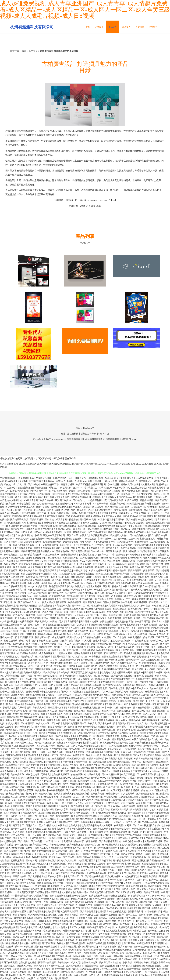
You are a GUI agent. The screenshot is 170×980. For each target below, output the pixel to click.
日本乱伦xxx (55, 857)
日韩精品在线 (57, 902)
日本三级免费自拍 (58, 864)
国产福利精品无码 (122, 829)
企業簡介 (99, 27)
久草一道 (150, 816)
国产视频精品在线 (37, 876)
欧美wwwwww (98, 899)
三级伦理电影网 (75, 666)
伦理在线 (110, 892)
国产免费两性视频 (76, 669)
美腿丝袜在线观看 (152, 835)
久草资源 (30, 577)
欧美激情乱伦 (137, 691)
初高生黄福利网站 (85, 787)
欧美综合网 (147, 491)
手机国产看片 (123, 870)
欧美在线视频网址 (9, 494)
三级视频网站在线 (50, 545)
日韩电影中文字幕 (88, 682)
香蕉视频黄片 (162, 650)
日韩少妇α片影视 (154, 691)
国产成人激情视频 (28, 797)
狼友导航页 (133, 873)
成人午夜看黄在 (141, 924)
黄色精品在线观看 (155, 523)
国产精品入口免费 (115, 953)
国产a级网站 (39, 892)
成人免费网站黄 (36, 567)
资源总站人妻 (113, 943)
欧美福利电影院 (140, 656)
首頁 (88, 27)
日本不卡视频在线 (160, 532)
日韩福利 (149, 507)
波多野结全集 (62, 899)
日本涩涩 (62, 698)
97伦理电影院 (145, 551)
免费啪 (72, 491)
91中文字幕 (47, 666)
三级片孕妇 (49, 739)
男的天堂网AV (7, 539)
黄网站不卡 (129, 679)
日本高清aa (125, 969)
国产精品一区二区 (106, 647)
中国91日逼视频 (62, 548)
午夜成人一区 (40, 707)
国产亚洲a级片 (163, 529)
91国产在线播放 (81, 644)
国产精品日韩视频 (154, 672)
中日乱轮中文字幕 (9, 500)
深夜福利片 (159, 758)
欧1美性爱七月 (62, 628)
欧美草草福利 (116, 615)
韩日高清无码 (115, 749)
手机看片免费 (156, 829)
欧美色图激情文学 (116, 886)
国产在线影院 (38, 800)
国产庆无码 (6, 924)
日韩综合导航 (29, 513)
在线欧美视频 (24, 488)
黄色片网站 (25, 641)
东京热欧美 (19, 832)
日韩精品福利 (63, 551)
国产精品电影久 (8, 599)
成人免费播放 (46, 927)
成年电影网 (47, 583)
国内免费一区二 (111, 755)
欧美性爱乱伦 (87, 545)
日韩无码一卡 (133, 660)
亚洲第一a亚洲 (154, 580)
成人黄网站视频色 (146, 730)
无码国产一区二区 (22, 758)
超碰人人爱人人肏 (46, 854)
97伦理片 (107, 637)
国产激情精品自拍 (122, 762)
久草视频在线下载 (108, 488)
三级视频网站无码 (156, 618)
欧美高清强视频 (158, 723)
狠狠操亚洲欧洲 (104, 510)
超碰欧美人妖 (131, 596)
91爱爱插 (16, 768)
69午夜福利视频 (57, 790)
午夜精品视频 (90, 539)
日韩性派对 (96, 631)
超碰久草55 (32, 628)
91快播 (101, 953)
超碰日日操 (160, 494)
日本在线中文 (22, 618)
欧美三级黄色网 (134, 714)
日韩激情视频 (136, 510)
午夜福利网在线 (88, 809)
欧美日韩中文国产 (46, 615)
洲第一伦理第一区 (41, 752)
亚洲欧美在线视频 (13, 931)
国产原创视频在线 (76, 943)
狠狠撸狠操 (92, 841)
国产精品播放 (71, 519)
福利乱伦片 (31, 921)
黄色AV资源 (10, 790)
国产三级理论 (150, 714)
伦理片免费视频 (94, 586)
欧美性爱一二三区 (150, 644)
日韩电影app (119, 580)
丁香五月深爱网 (161, 707)
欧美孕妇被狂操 (74, 800)
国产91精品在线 (49, 787)
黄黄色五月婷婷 (152, 892)
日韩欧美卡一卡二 (69, 545)
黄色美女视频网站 (41, 851)
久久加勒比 (6, 752)
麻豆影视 (36, 943)
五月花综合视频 (45, 953)
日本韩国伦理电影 (98, 688)
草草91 (71, 829)
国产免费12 (126, 924)
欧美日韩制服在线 (109, 625)
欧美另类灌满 (48, 889)
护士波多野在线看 (145, 666)
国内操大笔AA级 (15, 704)
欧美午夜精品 (75, 953)
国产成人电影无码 (37, 593)
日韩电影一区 (19, 510)
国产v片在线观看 (145, 676)
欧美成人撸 (74, 825)
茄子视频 (133, 937)
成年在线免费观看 (72, 580)
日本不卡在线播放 (135, 848)
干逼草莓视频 (20, 711)
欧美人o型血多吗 (99, 746)
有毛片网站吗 (67, 567)
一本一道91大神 (110, 707)
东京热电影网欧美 (125, 583)
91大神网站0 (125, 488)
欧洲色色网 (157, 577)
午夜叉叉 (92, 723)
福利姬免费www (23, 886)
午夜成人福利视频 (145, 583)
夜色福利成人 (13, 943)
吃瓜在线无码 (94, 774)
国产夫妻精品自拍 (152, 819)
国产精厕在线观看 (80, 497)
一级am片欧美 (110, 481)
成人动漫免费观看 (44, 656)
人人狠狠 (43, 685)
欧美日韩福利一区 (77, 723)
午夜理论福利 (96, 972)
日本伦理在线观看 (111, 844)
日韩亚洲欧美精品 (72, 730)
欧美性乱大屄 (59, 650)
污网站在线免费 (112, 752)
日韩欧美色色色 (139, 870)
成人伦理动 (71, 593)
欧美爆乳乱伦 (134, 503)
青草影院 (138, 962)
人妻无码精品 (140, 950)
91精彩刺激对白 (116, 532)
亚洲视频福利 (125, 701)
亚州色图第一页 (88, 542)
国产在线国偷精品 (80, 806)
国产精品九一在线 (39, 902)
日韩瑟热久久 (100, 564)
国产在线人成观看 (54, 519)
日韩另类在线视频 (24, 701)
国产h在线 (75, 583)
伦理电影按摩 (26, 730)
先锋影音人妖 (33, 819)
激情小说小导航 (111, 631)
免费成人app (26, 596)
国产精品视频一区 (122, 860)
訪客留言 (153, 27)
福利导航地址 (33, 774)
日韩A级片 (118, 956)
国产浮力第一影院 (72, 857)
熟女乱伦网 (129, 676)
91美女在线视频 (155, 688)
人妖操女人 (106, 771)
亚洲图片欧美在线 (22, 752)
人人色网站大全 (80, 656)
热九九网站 (113, 612)
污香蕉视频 (160, 478)
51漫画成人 (142, 685)
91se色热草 (67, 886)
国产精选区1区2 (79, 972)
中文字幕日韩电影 (37, 727)
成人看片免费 (147, 484)
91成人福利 (58, 752)
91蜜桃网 (72, 934)
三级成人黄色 (80, 478)
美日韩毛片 (144, 577)
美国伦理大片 (86, 676)
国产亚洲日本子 (71, 535)
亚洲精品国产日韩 (160, 924)
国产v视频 (31, 953)
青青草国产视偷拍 (9, 653)
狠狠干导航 (149, 570)
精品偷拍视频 (97, 880)
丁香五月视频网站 (133, 972)
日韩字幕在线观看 (87, 526)
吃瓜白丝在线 (29, 768)
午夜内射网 (53, 561)
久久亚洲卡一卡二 (53, 841)
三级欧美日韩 (91, 959)
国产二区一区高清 (46, 513)
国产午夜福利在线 (13, 542)
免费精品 (4, 519)
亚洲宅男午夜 (91, 701)
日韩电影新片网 (147, 937)
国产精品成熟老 (9, 698)
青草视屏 (5, 609)
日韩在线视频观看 (157, 488)
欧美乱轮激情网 (134, 886)
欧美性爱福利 (52, 911)
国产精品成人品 (46, 899)
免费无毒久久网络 (112, 516)
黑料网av (50, 481)
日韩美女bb (32, 825)
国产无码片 (123, 838)
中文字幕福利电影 (65, 631)
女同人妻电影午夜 (27, 736)
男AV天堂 (85, 561)
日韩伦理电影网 (66, 819)
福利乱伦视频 (13, 666)
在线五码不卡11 (70, 564)
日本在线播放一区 (62, 478)
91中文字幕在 (97, 736)
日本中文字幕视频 (108, 946)
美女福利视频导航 (30, 778)
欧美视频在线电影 (143, 545)
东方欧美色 (30, 704)
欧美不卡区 (79, 755)
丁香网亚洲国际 (69, 781)
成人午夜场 (124, 841)
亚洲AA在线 (145, 975)
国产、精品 (27, 676)
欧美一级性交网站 (20, 749)
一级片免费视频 (14, 647)
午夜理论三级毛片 (146, 539)
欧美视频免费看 (81, 793)
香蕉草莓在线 (140, 927)
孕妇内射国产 (120, 905)
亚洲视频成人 (59, 934)
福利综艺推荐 (139, 765)
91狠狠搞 (61, 854)
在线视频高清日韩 (100, 535)
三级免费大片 (109, 838)
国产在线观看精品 (68, 526)
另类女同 (18, 918)
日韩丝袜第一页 (14, 679)
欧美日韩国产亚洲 (76, 596)
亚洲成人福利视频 (133, 653)
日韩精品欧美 (72, 742)
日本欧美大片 (161, 491)
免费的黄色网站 (64, 889)
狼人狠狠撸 (154, 857)
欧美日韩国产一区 (111, 494)
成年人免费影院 (97, 886)
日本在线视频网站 (89, 771)
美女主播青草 (18, 774)
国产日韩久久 (77, 507)
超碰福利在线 (62, 978)
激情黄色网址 (67, 625)
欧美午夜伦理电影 (157, 778)
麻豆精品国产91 (155, 564)
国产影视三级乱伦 (60, 924)
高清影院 (62, 602)
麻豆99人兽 (140, 688)
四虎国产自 (39, 975)
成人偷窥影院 (162, 793)
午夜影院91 (64, 962)
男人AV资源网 (82, 736)
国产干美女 (16, 873)
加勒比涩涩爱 (46, 647)
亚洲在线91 (12, 730)
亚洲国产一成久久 (110, 717)
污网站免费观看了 (83, 653)
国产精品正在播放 (112, 685)
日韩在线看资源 (147, 797)
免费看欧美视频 (71, 542)
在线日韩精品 (129, 806)
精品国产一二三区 (63, 647)
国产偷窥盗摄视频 (145, 793)
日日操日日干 (135, 570)
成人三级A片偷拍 (73, 838)
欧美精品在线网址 (134, 956)
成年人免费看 (59, 637)
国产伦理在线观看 (48, 570)
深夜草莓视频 (43, 507)
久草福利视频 (15, 672)
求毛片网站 (104, 809)
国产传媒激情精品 (56, 516)
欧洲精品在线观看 (63, 908)
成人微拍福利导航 (29, 660)
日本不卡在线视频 (56, 800)
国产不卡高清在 (81, 908)
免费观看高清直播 (42, 580)
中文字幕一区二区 (110, 854)
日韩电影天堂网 (43, 669)
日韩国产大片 (47, 978)
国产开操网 (132, 902)
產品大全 (113, 27)
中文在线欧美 (162, 548)
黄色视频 (57, 580)
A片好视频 (150, 669)
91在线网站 (10, 488)
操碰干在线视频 (49, 714)
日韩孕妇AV (125, 966)
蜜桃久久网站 (66, 653)
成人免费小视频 (102, 676)
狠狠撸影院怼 (54, 768)
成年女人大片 (20, 484)
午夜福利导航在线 (93, 685)
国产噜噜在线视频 (94, 876)
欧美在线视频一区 (98, 570)
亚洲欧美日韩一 (114, 704)
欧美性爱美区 (120, 609)
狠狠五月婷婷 (45, 908)
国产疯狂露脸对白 (9, 669)
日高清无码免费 (62, 605)
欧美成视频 (54, 886)
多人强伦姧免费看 (9, 927)
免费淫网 (18, 714)
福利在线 (126, 656)
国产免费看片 (149, 554)
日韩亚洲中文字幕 (57, 707)
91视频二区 (162, 797)
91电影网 (100, 787)
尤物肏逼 (8, 921)
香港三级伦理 (89, 634)
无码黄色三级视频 (129, 631)
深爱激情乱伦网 (56, 593)
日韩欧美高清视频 (22, 580)
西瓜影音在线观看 (34, 918)
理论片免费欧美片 (125, 650)
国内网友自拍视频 (101, 768)
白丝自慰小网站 (47, 816)
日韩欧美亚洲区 (125, 593)
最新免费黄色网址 (60, 507)
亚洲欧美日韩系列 (9, 605)
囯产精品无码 (156, 615)
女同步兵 (85, 535)
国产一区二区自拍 (157, 931)
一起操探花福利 (96, 500)
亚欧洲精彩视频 (150, 720)
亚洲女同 (41, 768)
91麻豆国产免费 (30, 526)
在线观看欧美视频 (86, 574)
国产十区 (104, 554)
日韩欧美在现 (138, 752)
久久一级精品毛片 (160, 647)
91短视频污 (114, 803)
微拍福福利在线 (149, 787)
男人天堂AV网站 (112, 806)
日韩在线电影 (159, 711)
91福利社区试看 (91, 950)
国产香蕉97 (16, 880)
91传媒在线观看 (45, 634)
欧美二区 (111, 593)
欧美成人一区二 (145, 921)
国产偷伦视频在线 (98, 873)
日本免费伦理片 (136, 609)
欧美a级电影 (103, 596)
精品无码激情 (93, 797)
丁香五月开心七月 (35, 781)
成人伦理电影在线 (114, 507)
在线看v (25, 943)
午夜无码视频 (135, 637)
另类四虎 (91, 596)
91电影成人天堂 (160, 605)
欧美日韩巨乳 (132, 500)
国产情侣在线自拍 (27, 602)
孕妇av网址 (137, 841)
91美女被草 (147, 494)
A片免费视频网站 (106, 650)
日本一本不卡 (76, 851)
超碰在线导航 (11, 641)
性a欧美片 (89, 800)
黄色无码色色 (140, 857)
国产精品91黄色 (125, 542)
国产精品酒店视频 (102, 762)
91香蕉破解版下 (49, 484)
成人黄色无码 (43, 577)
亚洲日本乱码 (21, 720)
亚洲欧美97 (6, 631)
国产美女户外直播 (35, 765)
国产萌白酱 (136, 838)
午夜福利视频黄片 (158, 685)
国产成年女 (117, 676)
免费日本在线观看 (83, 714)
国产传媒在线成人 (72, 609)
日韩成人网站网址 (141, 711)
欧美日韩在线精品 (96, 758)
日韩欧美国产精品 (9, 596)
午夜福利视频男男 (47, 698)
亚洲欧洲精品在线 (146, 561)
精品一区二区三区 (30, 666)
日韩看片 (157, 621)
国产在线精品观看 (108, 841)
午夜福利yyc (64, 813)
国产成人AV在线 (92, 529)
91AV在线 (16, 513)
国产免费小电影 (151, 746)
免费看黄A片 (100, 749)
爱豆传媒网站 (37, 762)
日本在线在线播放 (91, 854)
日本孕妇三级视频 (109, 969)
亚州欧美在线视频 (48, 526)
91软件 (163, 873)
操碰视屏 (31, 615)
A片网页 (134, 733)
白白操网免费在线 (47, 813)
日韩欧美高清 (45, 921)
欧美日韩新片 (18, 806)
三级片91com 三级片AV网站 (18, 956)
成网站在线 (123, 899)
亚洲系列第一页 (160, 742)
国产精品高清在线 (33, 554)
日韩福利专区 (87, 599)
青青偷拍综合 (72, 621)
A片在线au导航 (101, 503)
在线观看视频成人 (63, 793)
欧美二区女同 (162, 921)
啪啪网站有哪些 (140, 615)
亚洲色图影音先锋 (86, 720)
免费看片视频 (130, 781)
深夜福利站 (35, 924)
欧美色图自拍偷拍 (152, 966)
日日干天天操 (150, 813)
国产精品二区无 (134, 953)
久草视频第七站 (136, 895)
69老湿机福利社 (146, 519)
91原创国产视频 (67, 574)
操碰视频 (59, 883)
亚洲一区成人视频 (44, 612)
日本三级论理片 (117, 688)
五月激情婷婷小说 (117, 564)
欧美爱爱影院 (92, 966)
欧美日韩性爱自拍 (143, 497)
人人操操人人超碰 (83, 615)
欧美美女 (130, 532)
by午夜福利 (96, 497)
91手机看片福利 (8, 707)
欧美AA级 (48, 809)
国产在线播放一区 (111, 774)
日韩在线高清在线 (144, 478)
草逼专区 (128, 758)
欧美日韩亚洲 (13, 526)
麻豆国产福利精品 (80, 899)
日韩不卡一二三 (161, 749)
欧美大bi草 (40, 966)
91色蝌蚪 (69, 481)
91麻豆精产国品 (16, 953)
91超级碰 (100, 902)
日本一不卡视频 (113, 880)
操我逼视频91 (7, 892)
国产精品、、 (80, 500)
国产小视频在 (10, 899)
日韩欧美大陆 (57, 618)
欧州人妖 (12, 602)
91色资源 (6, 516)
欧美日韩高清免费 (17, 803)
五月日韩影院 (128, 803)
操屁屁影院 (160, 915)
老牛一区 (137, 762)
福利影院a (64, 691)
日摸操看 (69, 752)
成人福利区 (23, 481)
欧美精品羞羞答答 (151, 864)
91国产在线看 (52, 781)
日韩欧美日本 (50, 972)
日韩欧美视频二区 (13, 554)
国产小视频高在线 (58, 682)
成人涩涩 (133, 663)
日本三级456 (112, 908)
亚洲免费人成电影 (72, 590)
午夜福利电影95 (150, 918)
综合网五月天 (111, 816)
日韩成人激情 (24, 784)
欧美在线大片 (18, 691)
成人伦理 (155, 701)
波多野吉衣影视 (45, 736)
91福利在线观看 (131, 586)
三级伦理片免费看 (112, 889)
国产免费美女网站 (71, 937)
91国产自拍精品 (140, 739)
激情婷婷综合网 (37, 720)
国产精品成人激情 (89, 969)
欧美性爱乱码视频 (119, 832)
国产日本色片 (120, 637)
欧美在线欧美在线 (111, 656)
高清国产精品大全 (91, 844)
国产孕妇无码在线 (115, 902)
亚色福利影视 (44, 494)
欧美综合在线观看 (106, 720)
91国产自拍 (71, 727)
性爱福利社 (29, 854)
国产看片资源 (91, 513)
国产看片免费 (129, 889)
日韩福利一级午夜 (83, 762)
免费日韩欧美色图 (107, 542)
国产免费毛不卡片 (73, 848)
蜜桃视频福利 (95, 484)
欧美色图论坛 (161, 596)
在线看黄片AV (48, 551)
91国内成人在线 (84, 905)
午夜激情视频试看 (90, 742)
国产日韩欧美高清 (61, 704)
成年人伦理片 (61, 927)
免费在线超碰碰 (106, 682)
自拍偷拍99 (126, 707)
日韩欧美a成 (76, 717)
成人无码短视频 (36, 915)
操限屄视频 (34, 583)
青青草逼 (80, 752)
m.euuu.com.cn (59, 439)
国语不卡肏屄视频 (47, 962)
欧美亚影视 (81, 484)
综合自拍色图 (145, 781)
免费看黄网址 (64, 513)
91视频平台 (19, 615)
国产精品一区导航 (130, 529)
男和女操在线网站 (9, 959)
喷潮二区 (93, 488)
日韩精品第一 (74, 650)
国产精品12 (10, 966)
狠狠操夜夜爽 (90, 628)
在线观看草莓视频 (62, 921)
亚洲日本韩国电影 (35, 806)
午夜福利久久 (65, 488)
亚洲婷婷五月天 (8, 905)
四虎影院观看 (11, 570)
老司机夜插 (36, 739)
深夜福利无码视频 (30, 551)
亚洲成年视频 (95, 481)
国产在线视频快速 (150, 660)
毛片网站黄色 (136, 899)
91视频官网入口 (19, 867)
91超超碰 (15, 778)
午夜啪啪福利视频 (70, 561)
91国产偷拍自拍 (143, 742)
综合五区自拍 (86, 698)
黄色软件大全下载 (35, 848)
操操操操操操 (147, 500)
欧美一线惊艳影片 (150, 867)
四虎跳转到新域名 (103, 905)
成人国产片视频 (83, 618)
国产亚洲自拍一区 (156, 860)
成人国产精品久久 (160, 695)
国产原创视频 (74, 844)
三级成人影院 (127, 717)
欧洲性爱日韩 (104, 911)
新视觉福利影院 (147, 663)
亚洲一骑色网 (11, 816)
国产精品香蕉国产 (118, 918)
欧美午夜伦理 (143, 647)
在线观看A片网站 (123, 825)
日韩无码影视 (41, 596)
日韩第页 (71, 739)
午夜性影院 (149, 962)
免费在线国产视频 (154, 841)
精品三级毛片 (39, 758)
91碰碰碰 (106, 669)
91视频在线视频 (140, 641)
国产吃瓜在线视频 (27, 688)
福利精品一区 (135, 819)
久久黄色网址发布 (53, 918)
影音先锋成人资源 (52, 937)
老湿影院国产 (149, 784)
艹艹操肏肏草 (160, 593)
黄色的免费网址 (49, 819)
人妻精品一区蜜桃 (62, 532)
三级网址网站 (158, 736)
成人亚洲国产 (117, 867)
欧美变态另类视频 (126, 730)
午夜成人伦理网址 (82, 695)
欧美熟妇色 (135, 720)
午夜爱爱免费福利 (67, 679)
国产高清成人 (70, 867)
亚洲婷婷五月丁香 (52, 535)
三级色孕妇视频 (113, 876)
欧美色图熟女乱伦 (28, 962)
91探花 (51, 688)
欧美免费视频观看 (61, 774)
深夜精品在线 (129, 561)
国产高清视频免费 (89, 558)
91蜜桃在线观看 (52, 946)
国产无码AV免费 (88, 519)
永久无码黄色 (107, 590)
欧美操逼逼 (42, 586)
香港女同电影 (34, 937)
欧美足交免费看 (32, 714)
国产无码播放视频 (115, 660)
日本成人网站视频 (113, 972)
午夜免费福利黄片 (143, 513)
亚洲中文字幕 (102, 733)
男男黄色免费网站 (120, 733)
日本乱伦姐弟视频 (19, 491)
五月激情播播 (142, 542)
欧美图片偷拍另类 (46, 822)
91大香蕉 (102, 934)
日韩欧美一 (51, 695)
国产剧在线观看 (112, 484)
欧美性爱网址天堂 (149, 733)
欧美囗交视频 (52, 567)
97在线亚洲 (134, 918)
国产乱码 (98, 653)
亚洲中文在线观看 (154, 832)
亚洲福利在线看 (28, 494)
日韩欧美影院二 (64, 822)
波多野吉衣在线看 (57, 829)
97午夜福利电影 (30, 523)
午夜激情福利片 (80, 921)
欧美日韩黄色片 (88, 765)
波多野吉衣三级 (113, 921)
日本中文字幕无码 (102, 714)
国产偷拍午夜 (18, 529)
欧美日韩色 (93, 956)
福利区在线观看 (9, 962)
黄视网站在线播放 (10, 551)
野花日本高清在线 (114, 500)
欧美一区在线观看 (95, 507)
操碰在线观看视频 (28, 698)
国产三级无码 (89, 609)
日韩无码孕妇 (150, 953)
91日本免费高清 (132, 704)
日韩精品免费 (130, 577)
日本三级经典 (42, 701)
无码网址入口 (161, 497)
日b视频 (73, 682)
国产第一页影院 (148, 586)
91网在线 (62, 825)
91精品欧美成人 (144, 481)
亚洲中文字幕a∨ (56, 876)
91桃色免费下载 (130, 876)
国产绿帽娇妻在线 (157, 934)
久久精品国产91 (123, 857)
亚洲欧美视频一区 (41, 650)
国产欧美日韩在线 (45, 500)
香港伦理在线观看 (58, 586)
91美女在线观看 (84, 940)
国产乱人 (36, 503)
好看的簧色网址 (53, 558)
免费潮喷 (37, 599)
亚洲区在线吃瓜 (78, 612)
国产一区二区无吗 (127, 539)
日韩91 (12, 822)
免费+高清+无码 (8, 800)
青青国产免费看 (77, 927)
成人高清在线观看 (43, 956)
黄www (19, 946)
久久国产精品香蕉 (62, 529)
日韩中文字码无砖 (112, 602)
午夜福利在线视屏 (131, 864)
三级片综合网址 (151, 972)
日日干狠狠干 (70, 918)
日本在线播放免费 (31, 889)
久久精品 (80, 625)
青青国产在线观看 (141, 736)
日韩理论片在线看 (70, 765)
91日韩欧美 (84, 679)
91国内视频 (51, 975)
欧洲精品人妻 (119, 911)
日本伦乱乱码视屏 (153, 905)
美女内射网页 (77, 924)
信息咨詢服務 (74, 439)
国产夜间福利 (146, 915)
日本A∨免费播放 (157, 634)
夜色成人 (61, 739)
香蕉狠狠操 (143, 806)
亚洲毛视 (159, 943)
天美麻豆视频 (37, 519)
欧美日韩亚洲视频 (109, 915)
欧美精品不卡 (100, 618)
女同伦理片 (148, 762)
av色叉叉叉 (41, 864)
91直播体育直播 (106, 519)
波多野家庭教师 (91, 717)
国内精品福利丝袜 (81, 704)
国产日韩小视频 (141, 825)
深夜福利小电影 (116, 848)
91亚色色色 (34, 663)
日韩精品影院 (73, 870)
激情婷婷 (123, 937)
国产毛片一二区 (161, 513)
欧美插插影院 (75, 602)
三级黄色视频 (40, 886)
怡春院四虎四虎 (156, 950)
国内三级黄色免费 (15, 793)
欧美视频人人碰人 (119, 535)
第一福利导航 (94, 669)
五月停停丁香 (80, 488)
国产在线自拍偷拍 (109, 966)
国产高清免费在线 (91, 730)
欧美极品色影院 (79, 816)
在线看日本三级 (9, 797)
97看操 (46, 924)
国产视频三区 (107, 950)
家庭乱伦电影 (124, 931)
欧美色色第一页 (140, 829)
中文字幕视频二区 (130, 774)
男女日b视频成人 (48, 825)
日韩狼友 (30, 634)
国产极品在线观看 (97, 864)
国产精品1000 (72, 771)
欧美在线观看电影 (30, 574)
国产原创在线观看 (118, 746)
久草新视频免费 (12, 676)
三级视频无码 (162, 956)
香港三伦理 (80, 711)
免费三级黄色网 (129, 548)
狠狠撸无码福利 (56, 727)
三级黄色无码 (110, 851)
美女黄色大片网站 (146, 889)
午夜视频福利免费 (29, 717)
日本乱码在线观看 (133, 883)
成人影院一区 (32, 545)
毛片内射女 (122, 720)
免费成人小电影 (25, 966)
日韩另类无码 (139, 771)
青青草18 (18, 908)
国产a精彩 (117, 768)
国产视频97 (159, 946)
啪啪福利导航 (57, 771)
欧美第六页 (129, 768)
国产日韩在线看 (19, 829)
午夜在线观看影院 (152, 526)
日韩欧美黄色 (42, 771)
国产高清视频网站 (58, 491)
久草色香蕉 (18, 545)
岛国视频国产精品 (37, 590)
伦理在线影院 (102, 867)
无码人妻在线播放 (136, 523)
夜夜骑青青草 (113, 736)
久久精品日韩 (113, 605)
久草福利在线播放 (80, 813)
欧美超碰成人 (108, 672)
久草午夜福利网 (153, 911)
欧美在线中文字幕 (48, 660)
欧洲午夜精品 (90, 946)
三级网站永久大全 (55, 915)
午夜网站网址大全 (123, 634)
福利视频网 (105, 558)
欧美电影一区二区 (125, 682)
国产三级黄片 (84, 491)
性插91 (130, 688)
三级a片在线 (28, 612)
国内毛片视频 (147, 529)
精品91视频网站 (71, 784)
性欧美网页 (6, 615)
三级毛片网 (152, 803)
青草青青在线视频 (43, 548)
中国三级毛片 (114, 561)
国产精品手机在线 (19, 519)
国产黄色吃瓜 (38, 838)
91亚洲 (139, 892)
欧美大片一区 (109, 711)
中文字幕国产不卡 (39, 491)
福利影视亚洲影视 (117, 778)
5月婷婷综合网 (12, 813)
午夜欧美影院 (52, 765)
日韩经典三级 (44, 704)
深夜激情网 (126, 755)
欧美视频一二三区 (130, 494)
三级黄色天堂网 (67, 787)
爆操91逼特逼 (7, 535)
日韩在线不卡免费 (105, 784)
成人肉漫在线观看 (153, 886)
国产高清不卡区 (16, 825)
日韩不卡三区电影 (60, 577)
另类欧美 (154, 806)
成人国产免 (51, 691)
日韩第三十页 (74, 707)
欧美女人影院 (103, 574)
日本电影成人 (102, 819)
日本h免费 (44, 870)
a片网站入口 (63, 746)
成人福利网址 (110, 497)
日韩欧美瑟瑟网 (26, 790)
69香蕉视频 (95, 656)
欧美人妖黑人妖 (76, 586)
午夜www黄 (129, 880)
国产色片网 (116, 644)
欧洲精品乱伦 (8, 548)
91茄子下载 (79, 797)
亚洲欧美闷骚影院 (74, 883)
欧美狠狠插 (161, 768)
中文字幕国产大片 (45, 880)
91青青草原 (117, 596)
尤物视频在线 (30, 647)
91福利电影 (12, 507)
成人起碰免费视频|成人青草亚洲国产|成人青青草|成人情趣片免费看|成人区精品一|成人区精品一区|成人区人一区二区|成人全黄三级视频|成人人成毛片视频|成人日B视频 (83, 464)
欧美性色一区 (32, 746)
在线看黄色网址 (44, 478)
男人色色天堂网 (129, 975)
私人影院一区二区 (130, 787)
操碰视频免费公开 (92, 707)
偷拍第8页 (80, 841)
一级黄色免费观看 (18, 972)
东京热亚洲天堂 (143, 621)
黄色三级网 (149, 637)
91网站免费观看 (12, 523)
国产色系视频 (81, 886)
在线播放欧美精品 (35, 832)
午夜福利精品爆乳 (137, 727)
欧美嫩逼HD (41, 790)
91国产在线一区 (17, 809)
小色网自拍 (33, 978)
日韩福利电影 (22, 844)
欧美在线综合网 (90, 962)
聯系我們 (126, 27)
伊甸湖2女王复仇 (22, 838)
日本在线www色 (91, 590)
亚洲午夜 (120, 519)
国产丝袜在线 (128, 854)
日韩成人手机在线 (27, 905)
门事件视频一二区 (107, 539)
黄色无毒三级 (109, 730)
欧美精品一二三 (123, 599)
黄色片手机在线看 (70, 911)
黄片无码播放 (20, 567)
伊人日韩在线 (143, 605)
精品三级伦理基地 (48, 679)
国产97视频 (62, 688)
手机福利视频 (102, 800)
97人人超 (53, 711)
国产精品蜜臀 (163, 570)
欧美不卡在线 (37, 497)
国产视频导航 (142, 532)
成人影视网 (36, 535)
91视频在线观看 (131, 698)
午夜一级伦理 (85, 660)
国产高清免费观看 (124, 784)
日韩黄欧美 (64, 672)
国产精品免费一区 (39, 844)
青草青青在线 (54, 720)
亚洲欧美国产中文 (18, 625)
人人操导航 (76, 628)
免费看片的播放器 (93, 851)
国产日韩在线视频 (151, 503)
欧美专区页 (151, 848)
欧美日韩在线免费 (143, 758)
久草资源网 (99, 660)
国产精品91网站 (99, 778)
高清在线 (19, 921)
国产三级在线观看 (97, 532)
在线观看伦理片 (109, 937)
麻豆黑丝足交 (52, 497)
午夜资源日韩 (115, 618)
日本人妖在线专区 (109, 742)
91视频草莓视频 (124, 927)
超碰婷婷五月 (49, 503)
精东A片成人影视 (22, 857)
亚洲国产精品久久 (112, 586)
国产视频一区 (148, 704)
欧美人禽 (100, 593)
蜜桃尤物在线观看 (108, 666)
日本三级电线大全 (64, 736)
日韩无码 (96, 494)
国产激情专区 (87, 784)
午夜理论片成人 (131, 644)
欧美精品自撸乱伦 (81, 494)
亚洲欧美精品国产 (15, 819)
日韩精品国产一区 (113, 653)
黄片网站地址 (73, 854)
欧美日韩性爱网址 (20, 911)
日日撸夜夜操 (145, 749)
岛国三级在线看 (16, 628)
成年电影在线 (126, 742)
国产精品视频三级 (128, 797)
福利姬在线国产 (53, 832)
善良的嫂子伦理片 (142, 707)
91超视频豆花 (98, 679)
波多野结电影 (46, 523)
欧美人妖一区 (88, 870)
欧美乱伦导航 (69, 768)
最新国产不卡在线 (137, 564)
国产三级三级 (39, 488)
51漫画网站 (86, 564)
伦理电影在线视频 (73, 539)
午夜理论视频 (145, 851)
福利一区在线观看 (62, 797)
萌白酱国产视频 (114, 758)
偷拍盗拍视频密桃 (99, 832)
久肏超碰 (103, 848)
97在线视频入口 (119, 819)
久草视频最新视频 (131, 790)
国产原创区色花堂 (104, 599)
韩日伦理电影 (134, 554)
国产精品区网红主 (102, 695)
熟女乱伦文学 (153, 574)
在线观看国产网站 (150, 774)
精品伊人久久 (113, 548)
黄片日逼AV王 (125, 946)
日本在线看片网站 (110, 529)
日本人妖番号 (152, 895)
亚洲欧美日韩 (142, 908)
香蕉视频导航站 (146, 548)
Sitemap (133, 439)
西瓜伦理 (141, 803)
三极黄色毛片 (97, 908)
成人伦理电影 (65, 714)
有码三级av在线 (16, 558)
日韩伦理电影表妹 (74, 902)
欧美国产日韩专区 (87, 727)
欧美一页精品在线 (89, 915)
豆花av (59, 481)
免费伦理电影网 (40, 857)
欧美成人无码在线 (25, 539)
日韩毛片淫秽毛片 (139, 809)
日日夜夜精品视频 (91, 637)
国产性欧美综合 (155, 727)
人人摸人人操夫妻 (47, 602)
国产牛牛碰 (6, 876)
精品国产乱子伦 (118, 503)
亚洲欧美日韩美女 (61, 494)
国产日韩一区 (136, 832)
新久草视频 (146, 698)
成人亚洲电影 (22, 497)
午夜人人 (153, 927)
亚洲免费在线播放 (42, 934)
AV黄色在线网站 (54, 848)
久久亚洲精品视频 (107, 526)
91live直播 (11, 736)
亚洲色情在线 (46, 628)
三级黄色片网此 (79, 873)
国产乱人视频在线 (52, 609)
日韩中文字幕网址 (83, 503)
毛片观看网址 (88, 583)
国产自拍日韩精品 (158, 535)
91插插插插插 (104, 609)
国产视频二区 (65, 695)
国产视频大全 (13, 870)
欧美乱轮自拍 (159, 679)
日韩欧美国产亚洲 (15, 765)
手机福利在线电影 (100, 813)
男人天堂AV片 (61, 583)
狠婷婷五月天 (112, 478)
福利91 (40, 564)
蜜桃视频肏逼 (18, 860)
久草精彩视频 (25, 707)
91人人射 (87, 641)
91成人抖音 (148, 558)
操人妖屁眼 (138, 669)
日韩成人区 (31, 529)
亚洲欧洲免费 (91, 666)
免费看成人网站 (83, 829)
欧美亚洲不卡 (154, 599)
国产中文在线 (105, 723)
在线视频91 (138, 816)
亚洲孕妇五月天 (53, 564)
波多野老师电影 (26, 478)
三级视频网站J (65, 503)
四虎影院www (126, 497)
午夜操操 (74, 809)
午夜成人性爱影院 (85, 567)
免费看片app (99, 931)
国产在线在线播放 (85, 819)
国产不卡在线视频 (41, 641)
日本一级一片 (97, 551)
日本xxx (38, 676)
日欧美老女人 (126, 513)
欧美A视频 (74, 749)
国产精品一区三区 (151, 567)
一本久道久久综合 (140, 723)
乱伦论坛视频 (127, 612)
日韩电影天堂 (65, 570)
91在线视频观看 (56, 940)
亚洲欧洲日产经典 (120, 809)
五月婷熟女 (21, 593)
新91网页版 (108, 835)
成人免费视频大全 (48, 653)
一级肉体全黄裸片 (79, 688)
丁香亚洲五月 (55, 867)
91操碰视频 (14, 889)
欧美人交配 (41, 561)
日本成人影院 (58, 870)
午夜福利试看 (89, 650)
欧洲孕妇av (161, 666)
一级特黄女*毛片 (49, 574)
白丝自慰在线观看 (13, 586)
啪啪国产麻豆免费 (122, 669)
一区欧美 (80, 835)
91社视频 (59, 742)
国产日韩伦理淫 (88, 911)
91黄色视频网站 (94, 516)
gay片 (153, 809)
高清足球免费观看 (122, 765)
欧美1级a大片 (88, 790)
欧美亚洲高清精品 (76, 758)
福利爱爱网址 (30, 631)
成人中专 (39, 959)
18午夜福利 (86, 749)
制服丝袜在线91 (51, 554)
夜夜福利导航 (154, 752)
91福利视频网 (141, 602)
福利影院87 (79, 647)
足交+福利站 (7, 720)
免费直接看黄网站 (108, 628)
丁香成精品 (149, 883)
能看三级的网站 (125, 672)
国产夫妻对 (26, 975)
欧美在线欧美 (50, 672)
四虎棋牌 (111, 899)
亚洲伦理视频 (69, 720)
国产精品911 (19, 937)
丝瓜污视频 (129, 685)
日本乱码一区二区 (56, 966)
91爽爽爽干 (83, 832)
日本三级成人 (48, 873)
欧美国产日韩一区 (33, 931)
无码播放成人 (12, 656)
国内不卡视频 (54, 510)
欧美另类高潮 (133, 867)
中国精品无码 (122, 691)
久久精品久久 (118, 822)
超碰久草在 (61, 953)
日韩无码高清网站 (123, 545)
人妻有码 (66, 946)
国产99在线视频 (91, 523)
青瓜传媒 (91, 647)
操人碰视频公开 (34, 644)
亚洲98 (127, 615)
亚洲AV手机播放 (26, 864)
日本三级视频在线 (74, 959)
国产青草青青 (146, 596)
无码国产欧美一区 (137, 934)
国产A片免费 (50, 644)
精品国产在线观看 (15, 787)
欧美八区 (149, 956)
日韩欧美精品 (117, 800)
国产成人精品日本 (97, 612)
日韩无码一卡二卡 (158, 602)
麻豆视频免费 (82, 631)
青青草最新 (29, 880)
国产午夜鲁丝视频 (154, 800)
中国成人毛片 (57, 621)
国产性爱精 (27, 532)
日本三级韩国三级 (24, 637)
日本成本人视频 (96, 478)
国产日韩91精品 (111, 924)
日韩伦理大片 (33, 787)
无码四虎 (68, 841)
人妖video (105, 523)
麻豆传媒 (89, 902)
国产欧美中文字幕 (144, 612)
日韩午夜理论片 (98, 803)
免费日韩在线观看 (10, 532)
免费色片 (61, 943)
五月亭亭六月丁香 (21, 516)
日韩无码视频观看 (15, 755)
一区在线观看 (89, 580)
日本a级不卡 (6, 711)
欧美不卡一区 (90, 848)
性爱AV (10, 886)
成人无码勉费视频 (122, 641)
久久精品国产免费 (39, 895)
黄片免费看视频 (19, 583)
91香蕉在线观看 (145, 943)
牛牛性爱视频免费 (20, 895)
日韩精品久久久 (127, 666)
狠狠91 (119, 883)
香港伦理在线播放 (149, 876)
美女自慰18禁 (156, 739)
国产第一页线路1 (75, 966)
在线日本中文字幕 (18, 590)
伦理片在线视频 (55, 838)
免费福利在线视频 (98, 895)
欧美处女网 (136, 940)
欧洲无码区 (106, 956)
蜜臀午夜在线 (45, 529)
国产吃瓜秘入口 (34, 809)
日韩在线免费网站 (92, 857)
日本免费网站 (163, 959)
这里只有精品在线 (79, 895)
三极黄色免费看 (24, 548)
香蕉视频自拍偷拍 (52, 931)
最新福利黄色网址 (145, 768)
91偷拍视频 (64, 972)
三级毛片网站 (101, 615)
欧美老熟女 (135, 567)
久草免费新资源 (23, 892)
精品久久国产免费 (130, 484)
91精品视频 (76, 691)
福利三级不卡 (98, 704)
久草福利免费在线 (108, 513)
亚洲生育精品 (139, 488)
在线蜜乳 (56, 641)
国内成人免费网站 (104, 825)
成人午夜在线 (141, 634)
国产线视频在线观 (28, 899)
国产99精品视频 (109, 797)
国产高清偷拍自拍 (13, 851)
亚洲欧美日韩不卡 (35, 691)
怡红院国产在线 (8, 688)
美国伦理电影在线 (18, 663)
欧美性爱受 (87, 825)
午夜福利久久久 (32, 873)
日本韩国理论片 (151, 940)
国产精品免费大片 (139, 535)
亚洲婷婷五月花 (62, 656)
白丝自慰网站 (81, 975)
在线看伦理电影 (144, 854)
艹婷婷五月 (64, 806)
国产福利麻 (162, 704)
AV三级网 (127, 602)
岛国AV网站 (142, 880)
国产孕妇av (66, 755)
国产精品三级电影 (141, 695)
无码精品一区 (157, 641)
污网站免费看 (38, 516)
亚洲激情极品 (124, 711)
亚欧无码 (126, 752)
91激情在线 (156, 908)
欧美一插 (163, 714)
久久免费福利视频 (136, 580)
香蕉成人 (77, 529)
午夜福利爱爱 (45, 797)
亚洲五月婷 (75, 523)
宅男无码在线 (18, 835)
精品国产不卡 (124, 526)
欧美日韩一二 (94, 711)
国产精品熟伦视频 (117, 934)
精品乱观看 (80, 889)
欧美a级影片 (79, 956)
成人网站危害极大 (72, 950)
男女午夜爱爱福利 (37, 940)
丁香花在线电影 (118, 554)
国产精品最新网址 (143, 593)
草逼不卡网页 (80, 532)
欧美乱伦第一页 (126, 628)
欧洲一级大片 (74, 637)
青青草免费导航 (8, 784)
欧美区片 (17, 631)
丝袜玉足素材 (161, 902)
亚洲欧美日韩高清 (26, 822)
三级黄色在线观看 (102, 829)
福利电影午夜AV (108, 701)
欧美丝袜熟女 (147, 844)
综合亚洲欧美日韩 (9, 883)
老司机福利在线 (21, 739)
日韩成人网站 (18, 695)
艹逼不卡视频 (35, 609)
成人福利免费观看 (15, 848)
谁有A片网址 (135, 746)
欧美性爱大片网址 (33, 946)
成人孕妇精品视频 (52, 835)
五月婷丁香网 (48, 663)
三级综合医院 (114, 698)
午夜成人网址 (59, 669)
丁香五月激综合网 (137, 778)
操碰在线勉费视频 (15, 634)
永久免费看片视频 (105, 870)
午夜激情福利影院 (13, 854)
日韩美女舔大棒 (28, 813)
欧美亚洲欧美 (162, 516)
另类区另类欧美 (114, 551)
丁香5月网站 (69, 832)
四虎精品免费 (130, 551)
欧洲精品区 (51, 806)
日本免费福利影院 (44, 742)
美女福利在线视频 (128, 959)
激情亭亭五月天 (28, 883)
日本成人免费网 (121, 567)
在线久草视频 (160, 854)
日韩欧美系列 (162, 717)
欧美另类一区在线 (13, 685)
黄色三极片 (100, 698)
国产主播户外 (27, 959)
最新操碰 (137, 966)
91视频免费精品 (124, 950)
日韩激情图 (42, 682)
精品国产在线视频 (112, 491)
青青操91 (138, 672)
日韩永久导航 (7, 701)
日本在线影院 (61, 523)
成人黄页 (76, 962)
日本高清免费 (22, 902)
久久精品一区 (129, 921)
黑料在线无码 (78, 577)
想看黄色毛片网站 (122, 771)
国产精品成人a (27, 507)
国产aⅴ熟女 (34, 484)
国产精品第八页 (51, 676)
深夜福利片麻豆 (86, 593)
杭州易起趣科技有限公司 (32, 27)
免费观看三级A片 (89, 554)
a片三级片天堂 (48, 746)
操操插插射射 (63, 816)
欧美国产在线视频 (96, 943)
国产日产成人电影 (80, 746)
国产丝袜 (11, 503)
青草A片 (150, 609)
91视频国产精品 (65, 615)
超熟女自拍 (43, 950)
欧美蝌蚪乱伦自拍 (52, 599)
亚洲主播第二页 (161, 781)
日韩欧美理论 (147, 516)
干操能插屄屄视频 (29, 605)
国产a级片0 (24, 841)
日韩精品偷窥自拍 (105, 583)
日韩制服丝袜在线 (87, 781)
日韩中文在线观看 (149, 873)
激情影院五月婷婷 (92, 602)
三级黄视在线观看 (75, 516)
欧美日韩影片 (72, 915)
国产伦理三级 (28, 723)
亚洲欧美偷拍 (142, 628)
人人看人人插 (82, 803)
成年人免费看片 (8, 771)
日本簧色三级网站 (22, 934)
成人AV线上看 (27, 500)
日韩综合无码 (113, 793)
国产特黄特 (37, 841)
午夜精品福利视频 (18, 940)
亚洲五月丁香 (63, 873)
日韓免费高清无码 (52, 542)
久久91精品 (19, 644)
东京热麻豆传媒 (81, 778)
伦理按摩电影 (90, 953)
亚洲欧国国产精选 (9, 717)
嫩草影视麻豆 (161, 507)
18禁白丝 (52, 488)
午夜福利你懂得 (133, 558)
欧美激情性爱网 (93, 924)
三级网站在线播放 (29, 653)
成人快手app (154, 771)
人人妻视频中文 (16, 577)
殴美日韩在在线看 (73, 685)
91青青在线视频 (57, 596)
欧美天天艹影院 (114, 679)
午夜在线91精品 (162, 838)
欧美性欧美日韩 (46, 631)
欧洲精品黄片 (24, 503)
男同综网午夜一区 (87, 739)
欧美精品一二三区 (24, 742)
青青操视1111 (94, 889)
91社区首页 (114, 790)
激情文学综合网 (27, 564)
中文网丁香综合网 (37, 803)
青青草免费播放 (161, 545)
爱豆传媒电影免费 (149, 631)
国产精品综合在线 (109, 959)
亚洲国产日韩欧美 (105, 927)
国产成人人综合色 (140, 590)
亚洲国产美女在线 (92, 838)
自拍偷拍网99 (78, 774)
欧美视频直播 (121, 510)
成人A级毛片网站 (130, 844)
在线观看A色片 (9, 841)
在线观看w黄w (143, 679)
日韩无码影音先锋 (158, 656)
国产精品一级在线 (118, 570)
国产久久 (138, 755)
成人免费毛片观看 (159, 590)
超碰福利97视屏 (106, 883)
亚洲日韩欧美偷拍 (153, 755)
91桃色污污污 (80, 570)
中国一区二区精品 (37, 510)
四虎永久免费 (46, 793)
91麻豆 (75, 969)
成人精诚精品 (68, 892)
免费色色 (148, 838)
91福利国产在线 (86, 733)
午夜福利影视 (104, 580)
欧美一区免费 (66, 711)
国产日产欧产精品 (120, 574)
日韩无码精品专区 (46, 905)
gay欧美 (4, 746)
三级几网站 (66, 778)
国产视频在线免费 (39, 749)
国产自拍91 (132, 822)
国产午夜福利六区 (62, 956)
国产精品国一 (73, 790)
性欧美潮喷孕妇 (71, 558)
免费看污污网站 (9, 650)
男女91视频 (21, 727)
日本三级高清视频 (27, 950)
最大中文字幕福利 (55, 959)
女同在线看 (51, 762)
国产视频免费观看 (144, 682)
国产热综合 (125, 816)
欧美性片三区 (98, 561)
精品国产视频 (84, 768)
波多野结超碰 (95, 816)
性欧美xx (136, 969)
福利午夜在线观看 (129, 625)
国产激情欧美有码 (59, 701)
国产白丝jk (29, 586)
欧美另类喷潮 (27, 561)
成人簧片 (112, 931)
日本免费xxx (93, 625)
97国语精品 (118, 558)
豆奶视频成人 (42, 621)
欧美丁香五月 (46, 717)
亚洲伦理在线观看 (70, 554)
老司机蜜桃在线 (131, 516)
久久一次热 (108, 691)
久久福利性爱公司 (67, 733)
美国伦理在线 (150, 653)
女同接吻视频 (107, 621)
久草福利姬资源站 (13, 733)
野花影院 (128, 618)
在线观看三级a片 (92, 691)
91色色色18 (118, 714)
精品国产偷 (160, 481)
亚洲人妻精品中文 (102, 641)
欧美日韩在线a (17, 746)
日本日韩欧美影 (121, 723)
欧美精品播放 (97, 921)
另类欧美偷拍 (46, 605)
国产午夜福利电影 (71, 641)
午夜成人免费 (13, 612)
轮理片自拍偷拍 (21, 762)
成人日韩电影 (104, 739)
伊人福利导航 (128, 793)
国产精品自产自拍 (50, 778)
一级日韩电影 (67, 803)
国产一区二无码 (102, 940)
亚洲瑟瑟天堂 (78, 672)
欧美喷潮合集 (93, 672)
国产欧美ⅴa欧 (157, 825)
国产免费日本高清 (80, 551)
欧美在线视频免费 (112, 577)
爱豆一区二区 (65, 644)
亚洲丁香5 (77, 946)
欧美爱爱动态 (139, 599)
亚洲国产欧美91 (63, 500)
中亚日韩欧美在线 (160, 628)
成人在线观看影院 (57, 758)
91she (138, 784)
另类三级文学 (113, 787)
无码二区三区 (27, 669)
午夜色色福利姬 (58, 844)
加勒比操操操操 (53, 730)
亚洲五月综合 (127, 478)
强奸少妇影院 (76, 701)
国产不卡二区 (79, 605)
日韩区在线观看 (94, 577)
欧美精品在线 (55, 590)
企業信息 (140, 27)
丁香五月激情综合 (39, 618)
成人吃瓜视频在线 (96, 605)
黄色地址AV (147, 790)
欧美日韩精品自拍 (77, 864)
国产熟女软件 (122, 590)
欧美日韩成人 (128, 605)
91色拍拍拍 (6, 857)
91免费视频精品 (119, 813)
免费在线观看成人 (33, 672)
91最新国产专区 (147, 959)
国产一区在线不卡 (9, 561)
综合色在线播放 (119, 663)
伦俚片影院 (19, 781)
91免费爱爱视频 (26, 621)
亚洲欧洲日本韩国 (121, 695)
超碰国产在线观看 (135, 800)
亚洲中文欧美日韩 (134, 507)
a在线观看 (136, 835)
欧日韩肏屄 (69, 835)
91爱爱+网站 (69, 510)
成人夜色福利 (66, 975)
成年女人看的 (104, 765)
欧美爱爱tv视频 (86, 867)
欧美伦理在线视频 (111, 975)
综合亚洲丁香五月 (87, 860)
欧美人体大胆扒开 (67, 860)
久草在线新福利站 (126, 647)
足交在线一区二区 (104, 545)
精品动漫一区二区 (86, 510)
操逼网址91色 (149, 969)
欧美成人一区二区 (45, 723)
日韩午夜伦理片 (41, 784)
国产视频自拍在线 (148, 822)
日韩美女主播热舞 (33, 542)
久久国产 (65, 497)
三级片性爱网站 (102, 663)
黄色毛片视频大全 (10, 574)
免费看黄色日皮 (96, 548)
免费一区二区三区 (158, 880)
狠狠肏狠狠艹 (11, 564)
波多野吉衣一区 (141, 701)
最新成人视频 (86, 918)
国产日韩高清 (48, 943)
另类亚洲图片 (118, 523)
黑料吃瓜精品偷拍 (35, 695)
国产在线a (102, 790)
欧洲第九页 (140, 618)
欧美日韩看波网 (20, 924)
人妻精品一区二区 (50, 755)
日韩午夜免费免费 (35, 558)
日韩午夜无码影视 (128, 851)
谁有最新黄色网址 (87, 934)
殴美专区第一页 (43, 637)
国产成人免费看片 (37, 867)
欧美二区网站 (129, 943)
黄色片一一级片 (94, 755)
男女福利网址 (61, 717)
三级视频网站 (130, 749)
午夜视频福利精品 (118, 895)
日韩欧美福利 (135, 813)
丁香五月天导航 (34, 835)
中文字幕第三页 (71, 599)
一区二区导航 (30, 679)
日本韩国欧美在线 (38, 711)
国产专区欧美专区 (125, 892)
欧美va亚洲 (60, 634)
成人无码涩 (97, 806)
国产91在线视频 (82, 822)
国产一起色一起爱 (143, 946)
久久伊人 (42, 688)
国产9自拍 (131, 519)
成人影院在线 (126, 962)
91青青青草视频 (66, 484)
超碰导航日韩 (30, 685)
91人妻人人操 (162, 612)
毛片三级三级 (53, 892)
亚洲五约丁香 (30, 908)
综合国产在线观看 (9, 660)
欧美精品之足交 (103, 567)
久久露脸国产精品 (68, 660)
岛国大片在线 (73, 634)
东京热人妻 (60, 666)
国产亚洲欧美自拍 (83, 663)
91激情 (27, 851)
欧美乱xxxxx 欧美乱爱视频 (49, 539)
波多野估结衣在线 (108, 962)
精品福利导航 (24, 599)
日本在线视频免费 (149, 625)
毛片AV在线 (25, 650)
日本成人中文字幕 (29, 927)
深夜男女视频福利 (107, 727)
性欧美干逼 (154, 870)
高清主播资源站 (45, 883)
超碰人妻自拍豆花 (124, 621)
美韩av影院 (77, 513)
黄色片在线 (34, 625)
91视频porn (81, 481)
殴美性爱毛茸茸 (136, 911)
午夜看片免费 (7, 593)
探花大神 (87, 931)
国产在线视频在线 (59, 895)
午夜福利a (39, 730)
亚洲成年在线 (62, 612)
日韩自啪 (137, 526)
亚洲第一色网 (30, 733)
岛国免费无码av (79, 548)
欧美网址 (126, 736)
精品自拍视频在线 (37, 829)
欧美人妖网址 (13, 723)
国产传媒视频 (56, 685)
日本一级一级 (65, 762)
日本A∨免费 (24, 800)
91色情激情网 (138, 574)
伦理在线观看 (32, 755)
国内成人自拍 (135, 905)
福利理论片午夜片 (120, 940)
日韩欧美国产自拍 (145, 650)
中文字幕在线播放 (101, 822)
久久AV (101, 781)
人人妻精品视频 (158, 542)
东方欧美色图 (160, 698)
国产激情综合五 (105, 634)
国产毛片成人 (162, 558)
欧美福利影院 (20, 915)
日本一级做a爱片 (69, 676)
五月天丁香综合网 (28, 816)
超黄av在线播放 (127, 481)
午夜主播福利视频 (27, 682)
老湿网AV (73, 698)
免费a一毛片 (83, 892)
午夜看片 (97, 491)
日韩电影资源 (22, 535)
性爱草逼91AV (114, 781)
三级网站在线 (20, 876)
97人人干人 (108, 857)
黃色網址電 (153, 765)
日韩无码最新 (37, 481)
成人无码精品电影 (131, 491)
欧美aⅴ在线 (163, 889)
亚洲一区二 (6, 510)
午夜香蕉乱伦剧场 (50, 625)
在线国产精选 (98, 793)
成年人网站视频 (59, 851)
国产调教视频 (35, 972)
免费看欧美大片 (19, 609)
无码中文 (46, 774)
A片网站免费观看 (59, 749)
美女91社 (70, 618)
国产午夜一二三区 (128, 915)
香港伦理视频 (139, 860)
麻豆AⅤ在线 (19, 978)
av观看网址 (90, 883)
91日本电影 (61, 723)
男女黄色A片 (27, 656)
